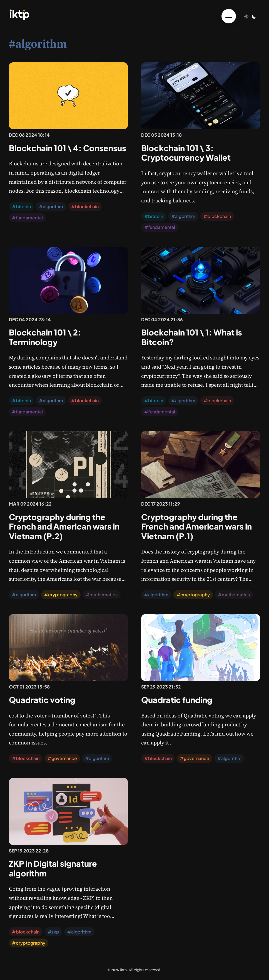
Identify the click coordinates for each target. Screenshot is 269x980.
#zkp (53, 932)
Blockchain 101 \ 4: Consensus (68, 148)
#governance (62, 758)
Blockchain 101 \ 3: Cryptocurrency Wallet (186, 153)
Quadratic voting (42, 700)
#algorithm (51, 206)
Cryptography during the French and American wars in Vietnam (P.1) (196, 526)
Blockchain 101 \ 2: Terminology (45, 337)
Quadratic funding (177, 700)
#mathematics (102, 595)
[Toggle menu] (229, 16)
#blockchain (85, 206)
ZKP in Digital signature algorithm (53, 868)
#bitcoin (21, 206)
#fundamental (27, 218)
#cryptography (61, 595)
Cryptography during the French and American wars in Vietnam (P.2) (64, 526)
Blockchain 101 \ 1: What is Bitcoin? (192, 337)
